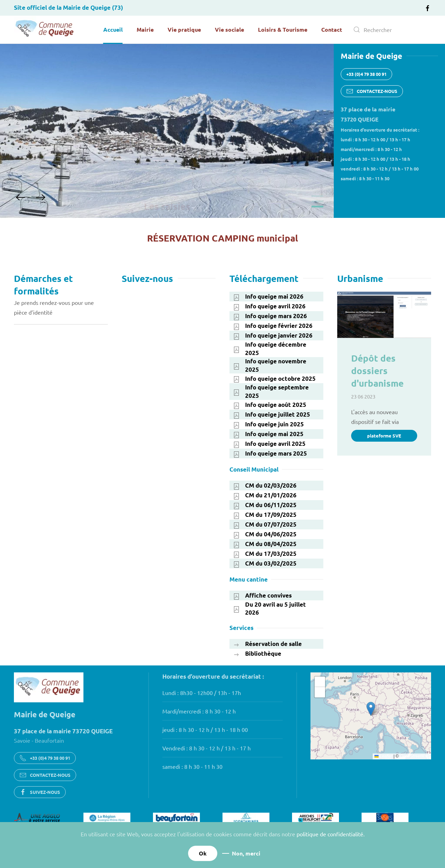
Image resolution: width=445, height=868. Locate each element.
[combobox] (389, 30)
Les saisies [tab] (317, 207)
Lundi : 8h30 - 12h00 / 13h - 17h (202, 693)
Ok (203, 853)
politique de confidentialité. (331, 834)
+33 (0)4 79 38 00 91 (366, 74)
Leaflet (383, 756)
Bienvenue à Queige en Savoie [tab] (317, 196)
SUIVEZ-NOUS (40, 792)
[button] (21, 197)
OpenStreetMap (415, 756)
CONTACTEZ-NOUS (372, 91)
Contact (332, 29)
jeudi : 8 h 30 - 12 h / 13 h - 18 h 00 (205, 729)
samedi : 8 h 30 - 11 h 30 (192, 766)
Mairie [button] (145, 29)
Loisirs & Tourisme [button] (283, 29)
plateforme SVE (384, 436)
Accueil (113, 29)
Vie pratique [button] (184, 29)
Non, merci (246, 853)
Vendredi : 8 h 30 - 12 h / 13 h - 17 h (207, 748)
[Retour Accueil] (45, 30)
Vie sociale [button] (229, 29)
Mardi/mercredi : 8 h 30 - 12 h (199, 711)
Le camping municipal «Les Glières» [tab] (317, 201)
